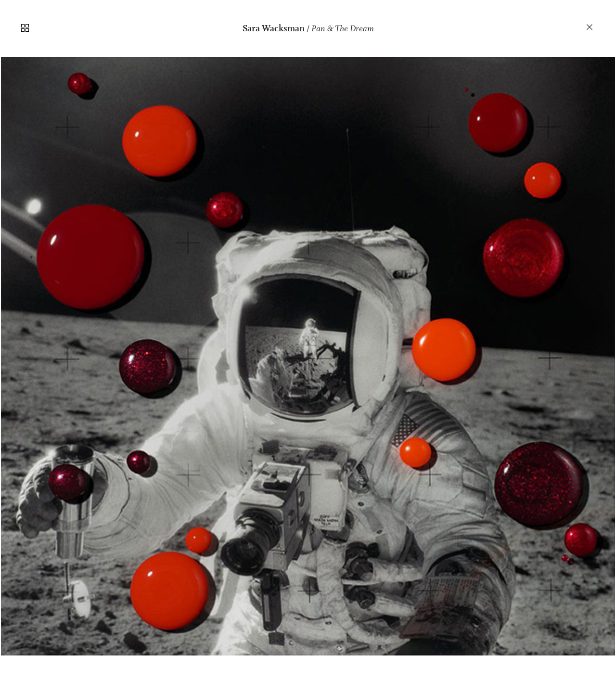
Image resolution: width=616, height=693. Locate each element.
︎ (590, 27)
